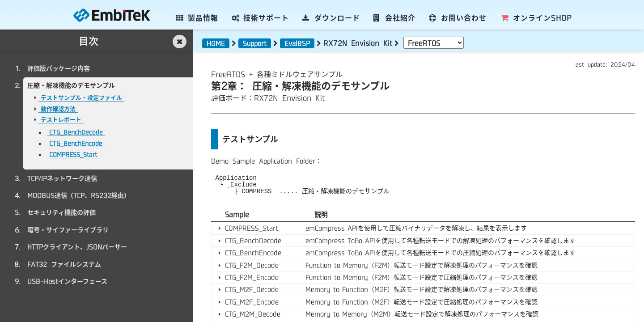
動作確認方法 (58, 109)
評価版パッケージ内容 (59, 68)
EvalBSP (297, 43)
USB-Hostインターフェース (67, 281)
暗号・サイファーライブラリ (68, 230)
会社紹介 (395, 18)
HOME (216, 43)
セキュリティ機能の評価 (61, 212)
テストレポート (61, 120)
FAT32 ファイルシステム (64, 264)
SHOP (536, 18)
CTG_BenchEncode (76, 143)
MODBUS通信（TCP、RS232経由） (79, 195)
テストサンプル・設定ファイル (81, 98)
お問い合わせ (458, 18)
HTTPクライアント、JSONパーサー (77, 247)
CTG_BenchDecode (76, 132)
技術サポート (261, 18)
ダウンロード (331, 18)
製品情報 (197, 18)
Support (255, 43)
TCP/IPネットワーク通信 (62, 178)
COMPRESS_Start (73, 155)
